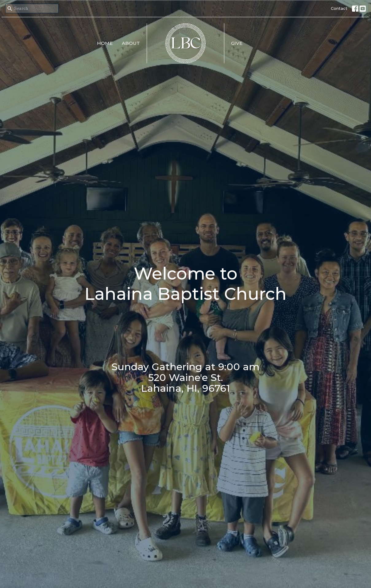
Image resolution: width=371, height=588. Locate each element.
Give (237, 43)
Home (105, 43)
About (131, 43)
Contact (339, 8)
